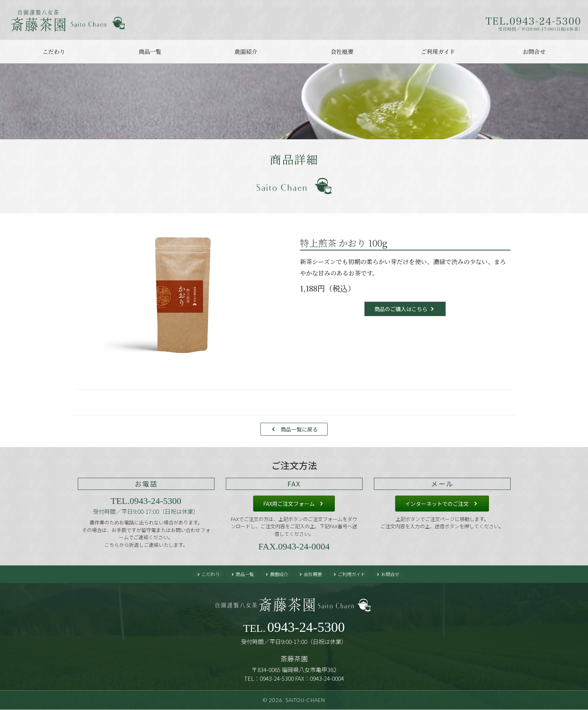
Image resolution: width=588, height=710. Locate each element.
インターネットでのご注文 (437, 504)
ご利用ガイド (438, 51)
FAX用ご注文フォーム (289, 504)
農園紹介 (246, 51)
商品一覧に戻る (299, 429)
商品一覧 (150, 51)
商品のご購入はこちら (401, 309)
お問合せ (534, 51)
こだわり (54, 51)
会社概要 (342, 51)
